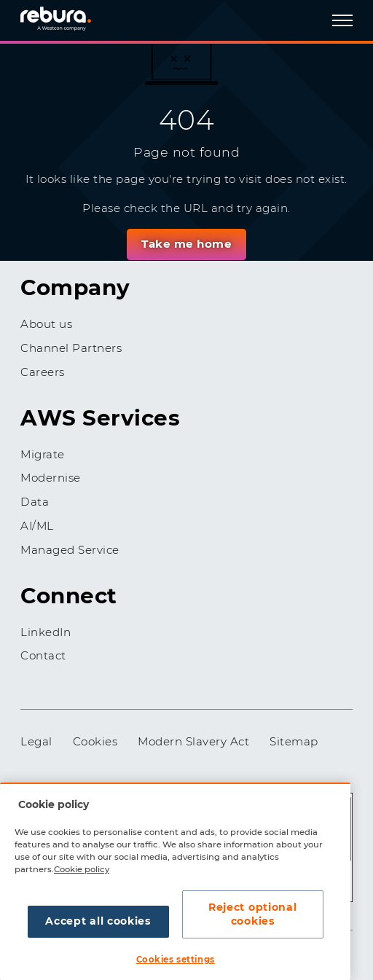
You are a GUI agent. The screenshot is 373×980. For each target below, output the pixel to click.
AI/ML (37, 526)
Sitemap (294, 741)
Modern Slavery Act (193, 741)
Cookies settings (176, 960)
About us (46, 324)
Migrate (43, 454)
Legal (36, 741)
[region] (175, 881)
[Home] (71, 18)
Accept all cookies (98, 921)
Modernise (51, 478)
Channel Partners (71, 348)
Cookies (95, 741)
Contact (43, 655)
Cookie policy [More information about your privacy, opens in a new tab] (82, 869)
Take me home (186, 244)
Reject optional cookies (253, 914)
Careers (43, 372)
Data (35, 502)
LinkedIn (46, 632)
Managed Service (70, 550)
